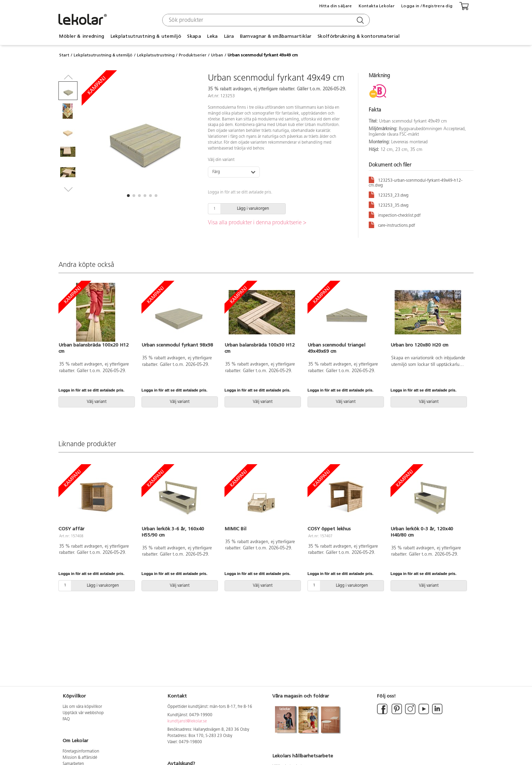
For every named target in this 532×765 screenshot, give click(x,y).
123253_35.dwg (389, 204)
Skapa (194, 36)
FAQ (66, 719)
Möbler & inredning (81, 36)
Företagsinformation (81, 751)
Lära (229, 36)
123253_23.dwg (389, 194)
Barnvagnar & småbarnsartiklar (276, 36)
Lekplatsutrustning (156, 55)
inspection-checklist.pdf (395, 214)
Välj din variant (221, 160)
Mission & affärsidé (80, 758)
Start (64, 55)
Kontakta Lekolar (377, 6)
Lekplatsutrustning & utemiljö (146, 36)
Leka (212, 36)
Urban (217, 55)
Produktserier (193, 55)
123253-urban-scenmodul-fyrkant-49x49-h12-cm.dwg (416, 182)
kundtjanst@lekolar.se (187, 721)
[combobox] (265, 20)
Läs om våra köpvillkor (82, 707)
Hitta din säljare (336, 6)
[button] (128, 196)
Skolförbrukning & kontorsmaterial (359, 36)
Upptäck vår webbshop (83, 713)
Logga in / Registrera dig (427, 6)
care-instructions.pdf (392, 224)
